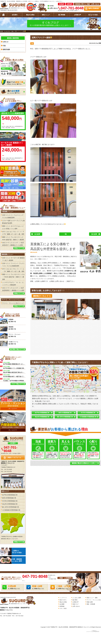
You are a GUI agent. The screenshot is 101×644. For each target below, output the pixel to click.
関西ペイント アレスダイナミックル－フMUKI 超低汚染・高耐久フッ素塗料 (13, 277)
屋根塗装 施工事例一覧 (8, 329)
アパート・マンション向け (94, 600)
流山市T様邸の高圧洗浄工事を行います (14, 371)
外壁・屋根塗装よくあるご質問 (11, 560)
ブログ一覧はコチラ (17, 384)
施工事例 (75, 600)
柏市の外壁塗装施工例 (65, 413)
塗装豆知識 (6, 49)
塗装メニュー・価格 (92, 598)
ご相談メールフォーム (14, 457)
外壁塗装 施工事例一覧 (8, 321)
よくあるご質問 (77, 598)
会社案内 (15, 15)
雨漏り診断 (90, 602)
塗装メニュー (46, 15)
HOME (52, 6)
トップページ (63, 598)
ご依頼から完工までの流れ (11, 551)
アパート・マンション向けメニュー (13, 303)
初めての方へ (63, 600)
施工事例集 (62, 15)
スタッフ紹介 (63, 608)
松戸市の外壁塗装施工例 (42, 413)
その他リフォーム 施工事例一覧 (9, 343)
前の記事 (94, 234)
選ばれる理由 (30, 15)
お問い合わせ (54, 8)
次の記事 (37, 234)
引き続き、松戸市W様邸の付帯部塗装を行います (14, 380)
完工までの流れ (93, 15)
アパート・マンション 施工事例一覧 (10, 336)
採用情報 (62, 606)
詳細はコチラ (18, 248)
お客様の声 (77, 15)
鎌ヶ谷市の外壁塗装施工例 (65, 417)
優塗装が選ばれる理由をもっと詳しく (84, 463)
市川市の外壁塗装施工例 (88, 413)
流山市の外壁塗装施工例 (42, 417)
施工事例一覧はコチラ (17, 349)
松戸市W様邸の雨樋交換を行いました (14, 363)
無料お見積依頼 (94, 8)
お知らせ (6, 42)
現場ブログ (76, 604)
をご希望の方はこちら (13, 587)
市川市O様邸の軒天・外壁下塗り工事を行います (14, 376)
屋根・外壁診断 (91, 604)
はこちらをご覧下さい (11, 92)
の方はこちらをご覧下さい (12, 83)
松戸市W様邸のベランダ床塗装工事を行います (14, 367)
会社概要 (62, 604)
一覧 (65, 234)
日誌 (32, 43)
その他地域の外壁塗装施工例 (88, 417)
